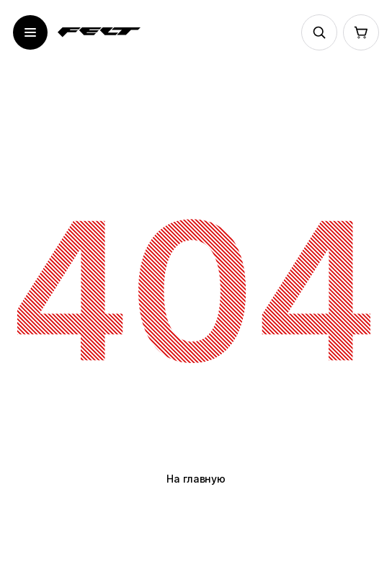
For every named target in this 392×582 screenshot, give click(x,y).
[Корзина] (361, 32)
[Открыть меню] (30, 32)
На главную (196, 479)
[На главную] (99, 32)
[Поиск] (319, 32)
